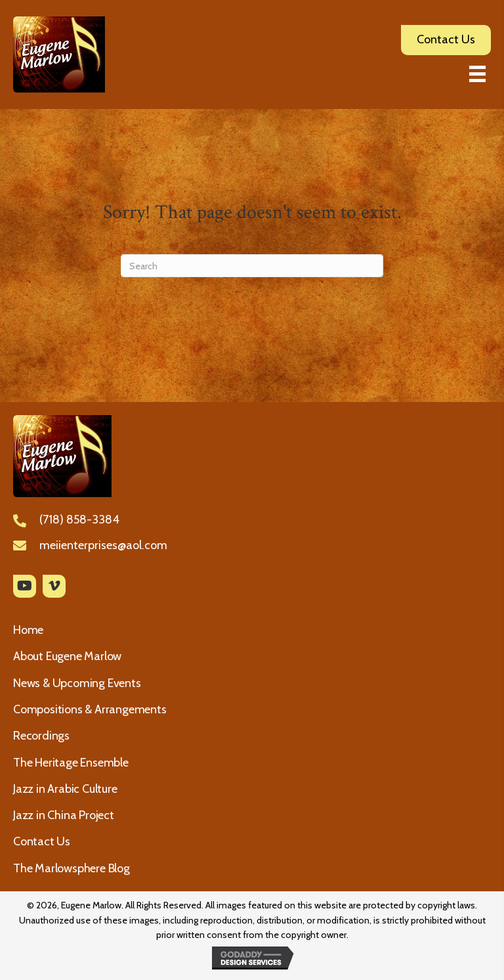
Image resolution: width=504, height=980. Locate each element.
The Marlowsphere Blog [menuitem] (72, 868)
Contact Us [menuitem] (42, 841)
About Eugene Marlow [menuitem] (67, 656)
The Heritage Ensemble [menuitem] (71, 763)
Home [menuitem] (28, 630)
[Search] (252, 266)
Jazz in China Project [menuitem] (64, 815)
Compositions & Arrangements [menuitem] (90, 709)
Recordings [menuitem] (41, 736)
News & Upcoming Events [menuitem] (77, 683)
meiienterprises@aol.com (103, 545)
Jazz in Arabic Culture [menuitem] (65, 789)
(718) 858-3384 (79, 520)
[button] (25, 586)
